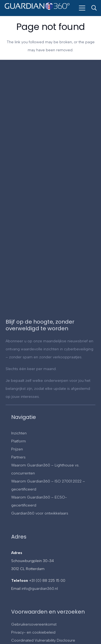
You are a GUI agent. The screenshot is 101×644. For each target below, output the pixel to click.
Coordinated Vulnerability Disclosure (43, 640)
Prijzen (17, 449)
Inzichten (19, 433)
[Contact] (50, 194)
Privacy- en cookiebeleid (33, 632)
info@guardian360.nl (40, 589)
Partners (18, 457)
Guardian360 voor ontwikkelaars (40, 513)
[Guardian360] (37, 10)
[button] (82, 8)
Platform (19, 441)
